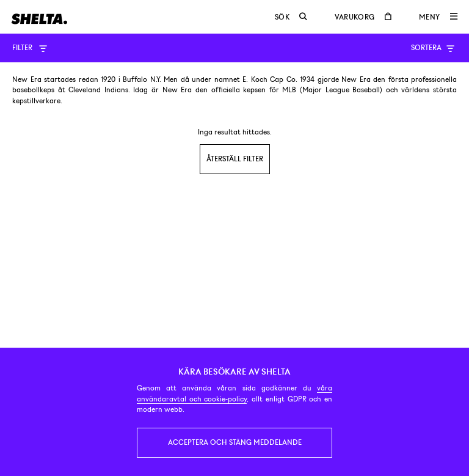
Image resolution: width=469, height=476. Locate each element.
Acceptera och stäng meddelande (235, 442)
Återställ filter (235, 159)
